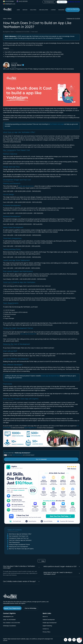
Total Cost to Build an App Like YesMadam (20, 540)
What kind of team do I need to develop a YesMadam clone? (62, 573)
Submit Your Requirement (12, 608)
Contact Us (46, 629)
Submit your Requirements (73, 10)
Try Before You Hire (74, 2)
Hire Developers (44, 10)
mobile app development (26, 186)
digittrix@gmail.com (31, 428)
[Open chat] (79, 640)
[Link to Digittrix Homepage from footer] (10, 598)
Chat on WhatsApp (30, 608)
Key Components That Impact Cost (19, 536)
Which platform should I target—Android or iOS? (62, 566)
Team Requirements (14, 542)
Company (53, 10)
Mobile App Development (50, 623)
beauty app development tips (50, 376)
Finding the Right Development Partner (19, 545)
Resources (61, 10)
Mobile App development (22, 453)
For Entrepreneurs (49, 2)
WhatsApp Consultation (9, 626)
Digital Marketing (47, 626)
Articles (9, 19)
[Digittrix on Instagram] (74, 640)
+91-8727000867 (9, 1)
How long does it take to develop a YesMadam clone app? (21, 567)
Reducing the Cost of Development (19, 547)
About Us (45, 617)
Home (18, 10)
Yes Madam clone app (57, 124)
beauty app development (28, 334)
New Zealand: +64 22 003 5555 (12, 623)
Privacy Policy (46, 632)
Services (25, 10)
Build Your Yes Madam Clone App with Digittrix (21, 549)
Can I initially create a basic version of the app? (21, 581)
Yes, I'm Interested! (41, 459)
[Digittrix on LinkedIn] (66, 640)
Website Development (49, 620)
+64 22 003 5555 (22, 1)
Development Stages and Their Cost (19, 538)
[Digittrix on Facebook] (70, 640)
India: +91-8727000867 (9, 620)
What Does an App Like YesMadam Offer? (20, 534)
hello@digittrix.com (8, 617)
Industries (33, 10)
